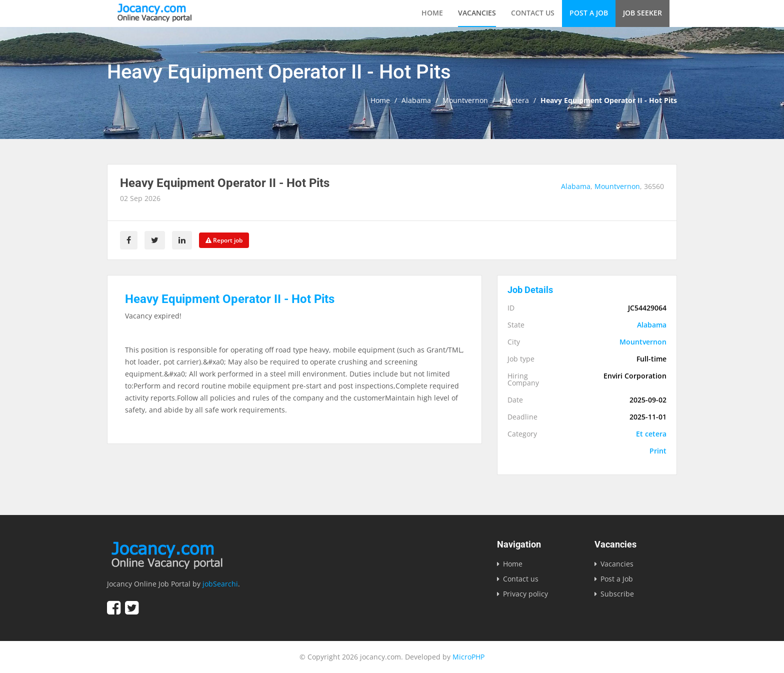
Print (658, 451)
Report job (224, 240)
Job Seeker (642, 13)
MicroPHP (468, 657)
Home (432, 13)
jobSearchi (220, 584)
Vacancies (477, 13)
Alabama (416, 100)
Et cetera (514, 100)
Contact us (533, 13)
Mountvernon (465, 100)
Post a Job (589, 13)
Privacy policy (525, 594)
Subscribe (617, 594)
